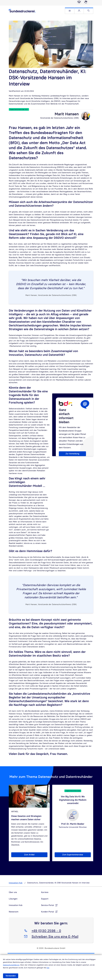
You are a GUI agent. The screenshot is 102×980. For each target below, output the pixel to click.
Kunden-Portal (48, 912)
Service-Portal (48, 905)
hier (48, 968)
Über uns (13, 892)
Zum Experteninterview (77, 855)
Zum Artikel (36, 855)
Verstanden (11, 976)
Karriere (45, 892)
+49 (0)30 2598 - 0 (46, 930)
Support (45, 899)
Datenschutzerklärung (11, 965)
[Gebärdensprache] (86, 2)
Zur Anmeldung (72, 454)
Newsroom (14, 912)
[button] (70, 11)
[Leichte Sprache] (79, 2)
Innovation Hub (16, 883)
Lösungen (13, 899)
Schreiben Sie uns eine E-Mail (55, 936)
